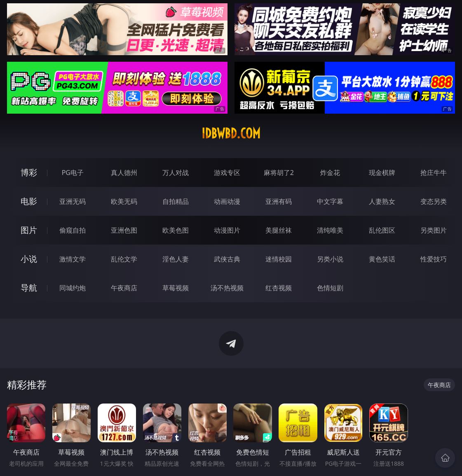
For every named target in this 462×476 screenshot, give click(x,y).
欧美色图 (176, 230)
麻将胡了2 (279, 173)
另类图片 (434, 230)
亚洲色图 (124, 230)
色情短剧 (330, 288)
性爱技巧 (434, 259)
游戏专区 (227, 173)
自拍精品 (176, 201)
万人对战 (176, 173)
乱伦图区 (382, 230)
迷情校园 (279, 259)
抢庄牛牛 (434, 173)
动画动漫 (227, 201)
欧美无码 (124, 201)
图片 (29, 230)
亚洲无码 (73, 201)
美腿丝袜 (279, 230)
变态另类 (434, 201)
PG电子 (73, 173)
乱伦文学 (124, 259)
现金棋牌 (382, 173)
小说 (29, 259)
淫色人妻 (176, 259)
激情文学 (73, 259)
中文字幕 (330, 201)
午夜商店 (124, 288)
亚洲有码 (279, 201)
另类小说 (330, 259)
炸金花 (330, 173)
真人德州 (124, 173)
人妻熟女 (382, 201)
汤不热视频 (227, 288)
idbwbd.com (231, 133)
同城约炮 (73, 288)
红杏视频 (279, 288)
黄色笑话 (382, 259)
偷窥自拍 (73, 230)
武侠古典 (227, 259)
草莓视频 (176, 288)
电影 (29, 201)
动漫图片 (227, 230)
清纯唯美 (330, 230)
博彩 (29, 172)
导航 (29, 288)
